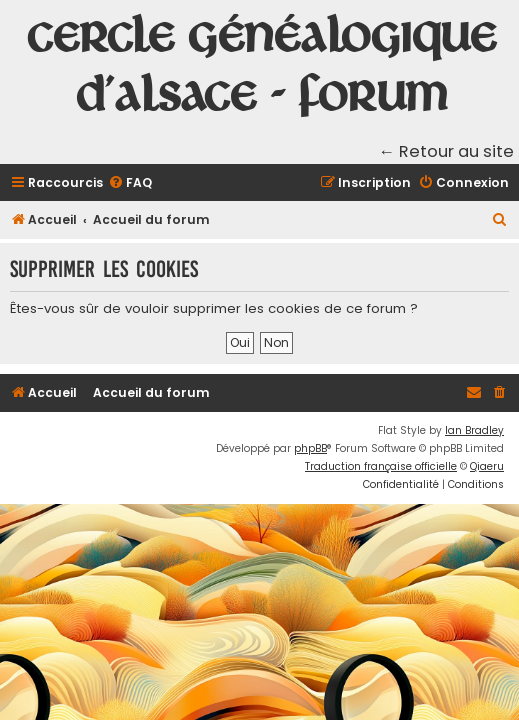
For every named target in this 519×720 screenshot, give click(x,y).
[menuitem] (130, 183)
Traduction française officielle (381, 466)
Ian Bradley (474, 430)
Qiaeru (487, 466)
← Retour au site (447, 151)
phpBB (310, 448)
